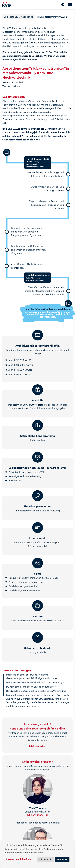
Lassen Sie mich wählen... (20, 859)
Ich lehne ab (45, 859)
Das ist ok (62, 859)
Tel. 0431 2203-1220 (38, 815)
